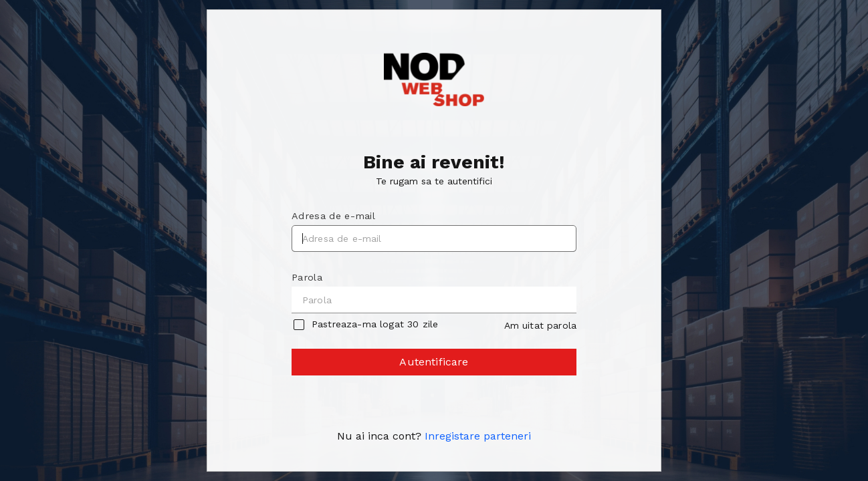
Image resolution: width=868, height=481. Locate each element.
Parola (307, 277)
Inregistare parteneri (478, 436)
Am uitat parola (540, 325)
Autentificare (435, 365)
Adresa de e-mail (333, 216)
